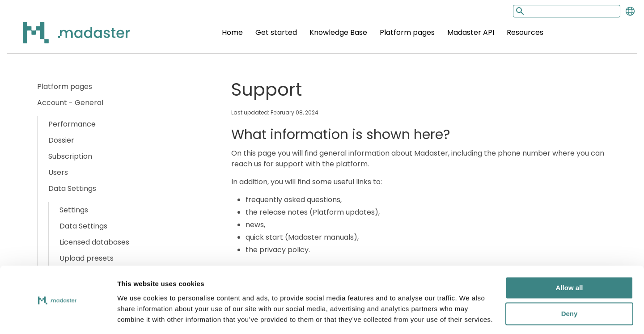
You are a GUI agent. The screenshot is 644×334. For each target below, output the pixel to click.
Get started (276, 32)
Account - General (70, 103)
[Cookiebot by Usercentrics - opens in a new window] (58, 317)
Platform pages (407, 32)
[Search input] (567, 11)
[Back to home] (65, 38)
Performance (72, 124)
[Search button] (519, 11)
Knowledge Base (338, 32)
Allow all (570, 260)
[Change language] (630, 11)
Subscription (70, 156)
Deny (570, 286)
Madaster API (471, 32)
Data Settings (72, 188)
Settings (74, 210)
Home (232, 32)
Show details (138, 316)
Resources (525, 32)
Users (58, 172)
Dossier (61, 140)
